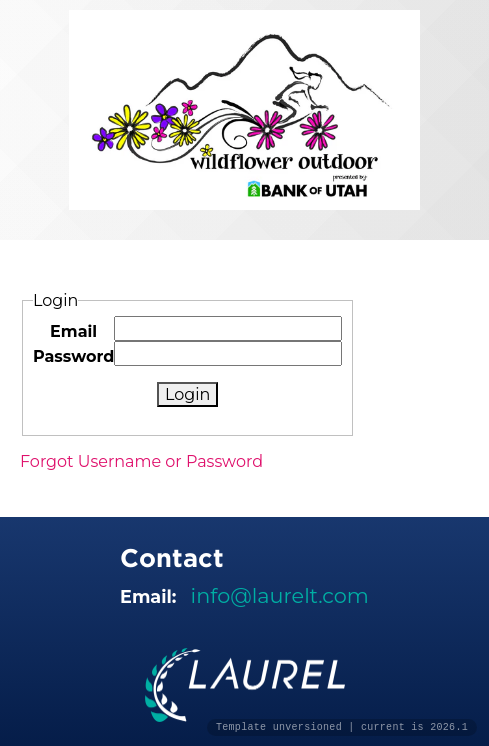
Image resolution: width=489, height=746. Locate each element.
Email (73, 331)
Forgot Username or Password (141, 461)
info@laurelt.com (280, 595)
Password (73, 356)
